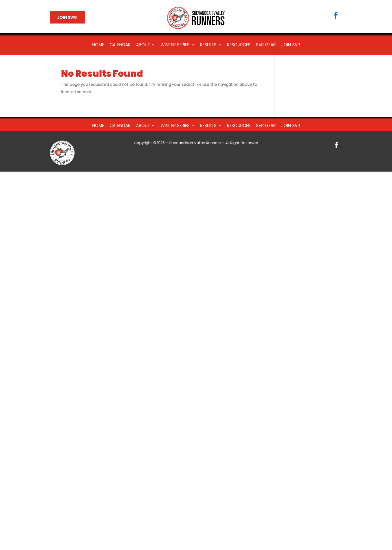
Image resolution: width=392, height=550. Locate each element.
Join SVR (291, 45)
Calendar (120, 45)
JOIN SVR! (67, 17)
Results (208, 45)
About (143, 45)
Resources (239, 45)
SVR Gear (266, 45)
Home (98, 45)
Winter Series (175, 45)
